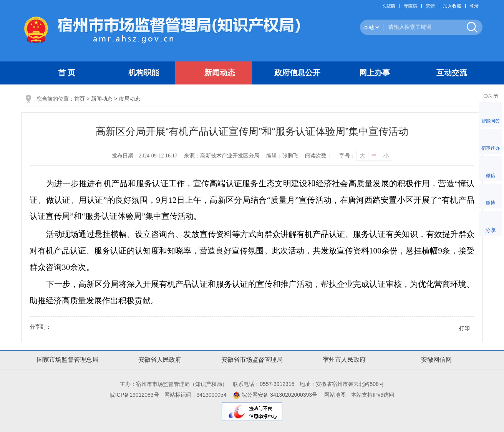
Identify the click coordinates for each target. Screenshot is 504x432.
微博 (491, 203)
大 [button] (362, 156)
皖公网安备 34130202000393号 (275, 395)
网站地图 (335, 395)
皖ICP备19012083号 (134, 395)
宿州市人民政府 (344, 360)
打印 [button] (464, 328)
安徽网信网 (436, 360)
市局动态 (129, 99)
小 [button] (386, 156)
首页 (80, 99)
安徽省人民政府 (160, 360)
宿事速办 (491, 148)
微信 (491, 175)
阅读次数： (318, 156)
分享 (491, 230)
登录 (474, 6)
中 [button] (374, 156)
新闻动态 (102, 99)
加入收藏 (452, 6)
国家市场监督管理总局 (68, 360)
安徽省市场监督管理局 (252, 360)
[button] (391, 6)
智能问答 (491, 121)
